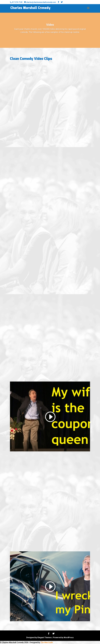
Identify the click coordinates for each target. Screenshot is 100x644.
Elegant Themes (45, 638)
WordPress (69, 638)
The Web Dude (47, 642)
